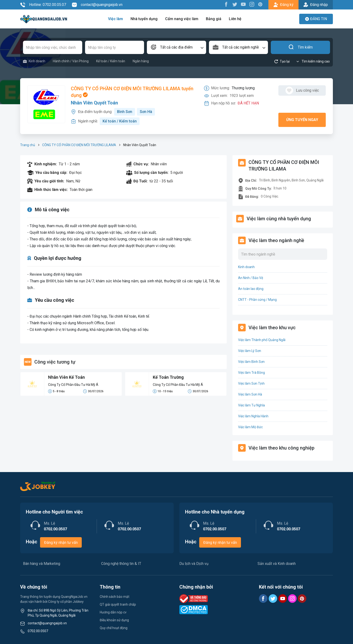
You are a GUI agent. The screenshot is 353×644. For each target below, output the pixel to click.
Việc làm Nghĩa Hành (253, 416)
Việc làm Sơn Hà (250, 394)
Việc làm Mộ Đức (250, 427)
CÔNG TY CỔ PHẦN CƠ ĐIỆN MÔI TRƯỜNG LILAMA (79, 145)
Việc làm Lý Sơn (250, 351)
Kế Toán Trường (168, 377)
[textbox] (176, 47)
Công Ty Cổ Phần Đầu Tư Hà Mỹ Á (73, 385)
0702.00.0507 (38, 631)
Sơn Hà (146, 112)
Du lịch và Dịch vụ (194, 564)
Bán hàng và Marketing (42, 564)
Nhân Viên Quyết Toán (94, 103)
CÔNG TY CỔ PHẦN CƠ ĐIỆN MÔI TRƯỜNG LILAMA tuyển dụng (132, 92)
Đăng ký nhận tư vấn (61, 543)
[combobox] (176, 47)
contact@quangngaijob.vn (97, 5)
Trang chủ (28, 145)
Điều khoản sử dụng (114, 620)
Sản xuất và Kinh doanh (277, 564)
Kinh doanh (34, 61)
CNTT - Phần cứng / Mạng (257, 300)
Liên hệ (235, 19)
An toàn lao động (251, 289)
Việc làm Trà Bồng (251, 373)
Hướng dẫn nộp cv (113, 612)
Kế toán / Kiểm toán (111, 61)
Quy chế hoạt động (114, 628)
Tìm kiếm (301, 47)
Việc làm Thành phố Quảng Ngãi (262, 340)
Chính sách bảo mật (115, 597)
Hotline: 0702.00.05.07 (43, 5)
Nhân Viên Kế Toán (66, 377)
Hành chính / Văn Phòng (71, 61)
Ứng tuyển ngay (302, 120)
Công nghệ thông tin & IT (121, 564)
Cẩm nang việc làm (182, 19)
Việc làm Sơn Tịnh (251, 383)
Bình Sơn (125, 112)
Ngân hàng (141, 61)
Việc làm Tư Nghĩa (251, 405)
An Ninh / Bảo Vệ (251, 278)
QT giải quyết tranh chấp (118, 604)
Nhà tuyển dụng (144, 19)
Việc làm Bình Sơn (251, 362)
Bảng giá (214, 19)
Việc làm (115, 19)
